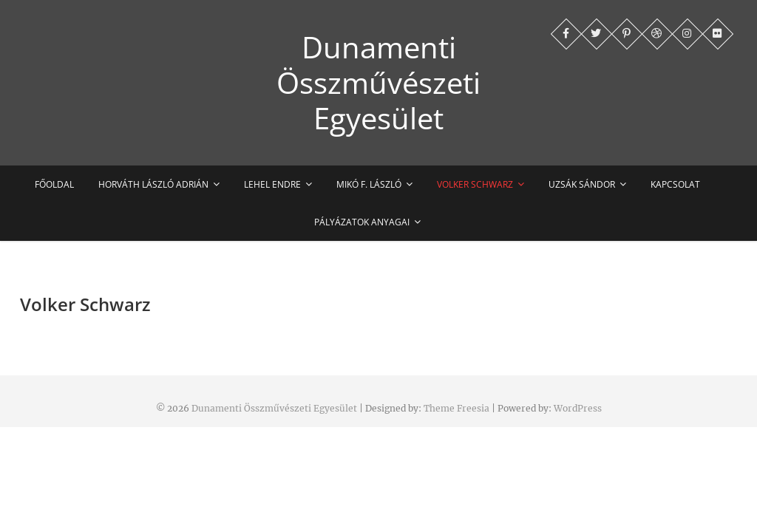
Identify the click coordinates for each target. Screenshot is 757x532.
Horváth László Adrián (153, 184)
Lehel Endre (272, 184)
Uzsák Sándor (582, 184)
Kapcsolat (675, 184)
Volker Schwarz (475, 184)
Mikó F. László (369, 184)
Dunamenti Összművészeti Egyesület (378, 83)
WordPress (578, 408)
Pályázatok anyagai (362, 222)
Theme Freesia (456, 408)
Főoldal (54, 184)
